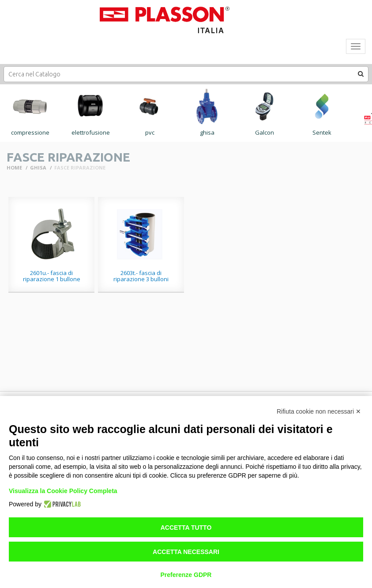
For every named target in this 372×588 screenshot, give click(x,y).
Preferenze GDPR (186, 575)
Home (14, 168)
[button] (361, 74)
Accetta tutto (186, 528)
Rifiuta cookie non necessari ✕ (319, 411)
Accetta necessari (186, 552)
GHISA (38, 168)
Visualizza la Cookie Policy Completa (63, 491)
